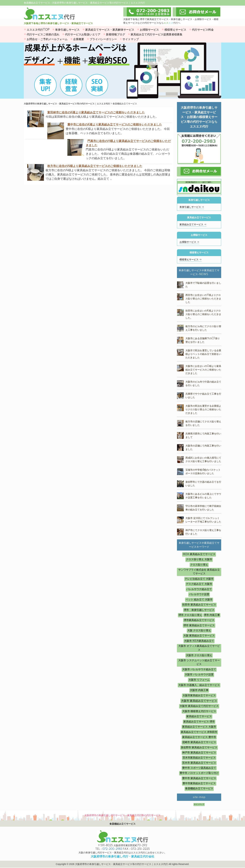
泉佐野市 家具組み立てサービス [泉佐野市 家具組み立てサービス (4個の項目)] (199, 748)
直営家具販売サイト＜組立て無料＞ (199, 187)
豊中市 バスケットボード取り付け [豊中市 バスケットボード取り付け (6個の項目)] (199, 773)
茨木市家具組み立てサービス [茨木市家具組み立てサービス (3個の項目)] (199, 758)
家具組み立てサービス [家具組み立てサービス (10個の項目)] (199, 716)
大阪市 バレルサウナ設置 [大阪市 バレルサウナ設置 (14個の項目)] (199, 675)
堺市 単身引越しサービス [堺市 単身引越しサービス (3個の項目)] (199, 610)
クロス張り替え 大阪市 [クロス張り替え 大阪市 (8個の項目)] (199, 559)
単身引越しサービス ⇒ (192, 207)
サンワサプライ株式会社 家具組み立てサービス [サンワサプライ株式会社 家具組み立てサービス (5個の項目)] (199, 572)
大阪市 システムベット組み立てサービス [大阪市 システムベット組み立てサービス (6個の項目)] (199, 662)
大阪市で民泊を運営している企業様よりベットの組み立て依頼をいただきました (203, 354)
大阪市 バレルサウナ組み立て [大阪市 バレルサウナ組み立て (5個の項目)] (199, 669)
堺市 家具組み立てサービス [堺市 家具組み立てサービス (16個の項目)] (199, 625)
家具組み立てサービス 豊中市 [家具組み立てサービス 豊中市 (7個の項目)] (199, 737)
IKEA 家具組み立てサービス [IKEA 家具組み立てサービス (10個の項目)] (199, 554)
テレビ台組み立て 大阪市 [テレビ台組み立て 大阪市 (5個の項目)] (199, 579)
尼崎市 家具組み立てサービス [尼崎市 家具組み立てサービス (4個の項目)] (199, 742)
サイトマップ (199, 804)
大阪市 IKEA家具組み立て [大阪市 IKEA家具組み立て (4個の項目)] (199, 641)
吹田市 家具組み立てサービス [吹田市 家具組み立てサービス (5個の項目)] (199, 605)
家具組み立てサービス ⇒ (193, 225)
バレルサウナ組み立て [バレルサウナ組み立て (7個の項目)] (199, 589)
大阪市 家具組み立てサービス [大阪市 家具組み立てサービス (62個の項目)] (199, 701)
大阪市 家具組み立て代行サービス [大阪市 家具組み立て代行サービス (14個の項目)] (199, 706)
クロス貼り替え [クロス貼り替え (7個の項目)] (199, 565)
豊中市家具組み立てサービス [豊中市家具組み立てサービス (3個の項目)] (199, 783)
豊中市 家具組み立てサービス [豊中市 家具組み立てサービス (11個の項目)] (199, 778)
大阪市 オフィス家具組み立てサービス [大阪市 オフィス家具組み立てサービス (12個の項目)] (199, 648)
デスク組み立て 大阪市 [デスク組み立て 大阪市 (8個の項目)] (199, 584)
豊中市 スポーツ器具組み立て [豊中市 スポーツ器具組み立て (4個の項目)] (199, 768)
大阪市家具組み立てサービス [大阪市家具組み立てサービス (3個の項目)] (199, 696)
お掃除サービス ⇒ (189, 242)
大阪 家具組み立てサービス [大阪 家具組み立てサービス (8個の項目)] (199, 636)
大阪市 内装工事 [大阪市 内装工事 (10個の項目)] (199, 690)
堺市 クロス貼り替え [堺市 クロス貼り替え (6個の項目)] (190, 615)
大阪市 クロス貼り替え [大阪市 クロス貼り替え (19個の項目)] (199, 655)
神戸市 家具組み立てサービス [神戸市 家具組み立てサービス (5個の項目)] (199, 753)
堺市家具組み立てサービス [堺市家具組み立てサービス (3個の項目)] (199, 620)
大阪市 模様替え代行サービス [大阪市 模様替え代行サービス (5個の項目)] (199, 711)
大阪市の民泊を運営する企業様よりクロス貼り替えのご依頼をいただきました (203, 410)
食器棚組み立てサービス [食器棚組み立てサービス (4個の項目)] (199, 789)
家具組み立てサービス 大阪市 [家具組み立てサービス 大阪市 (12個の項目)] (199, 727)
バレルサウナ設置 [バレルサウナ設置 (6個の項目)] (199, 594)
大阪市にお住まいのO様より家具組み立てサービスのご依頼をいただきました (203, 370)
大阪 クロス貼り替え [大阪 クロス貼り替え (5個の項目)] (199, 631)
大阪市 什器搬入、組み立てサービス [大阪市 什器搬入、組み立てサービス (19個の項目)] (199, 685)
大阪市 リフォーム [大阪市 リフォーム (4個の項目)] (199, 680)
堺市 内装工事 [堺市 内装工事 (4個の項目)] (212, 615)
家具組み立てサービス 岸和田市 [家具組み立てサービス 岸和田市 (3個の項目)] (199, 732)
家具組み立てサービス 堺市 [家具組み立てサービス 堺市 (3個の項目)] (199, 722)
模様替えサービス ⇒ (191, 260)
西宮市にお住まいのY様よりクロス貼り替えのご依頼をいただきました (203, 299)
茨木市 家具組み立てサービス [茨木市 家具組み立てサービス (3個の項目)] (199, 763)
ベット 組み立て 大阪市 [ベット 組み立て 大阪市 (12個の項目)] (199, 600)
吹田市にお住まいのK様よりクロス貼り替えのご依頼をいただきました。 (203, 314)
